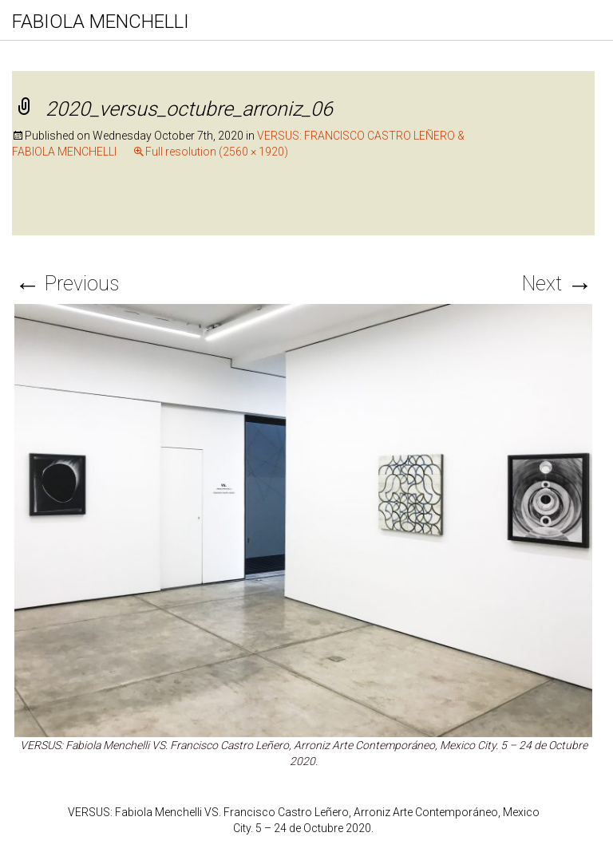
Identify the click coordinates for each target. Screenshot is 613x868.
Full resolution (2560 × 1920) (217, 152)
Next (557, 284)
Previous (67, 284)
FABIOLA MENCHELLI (101, 22)
